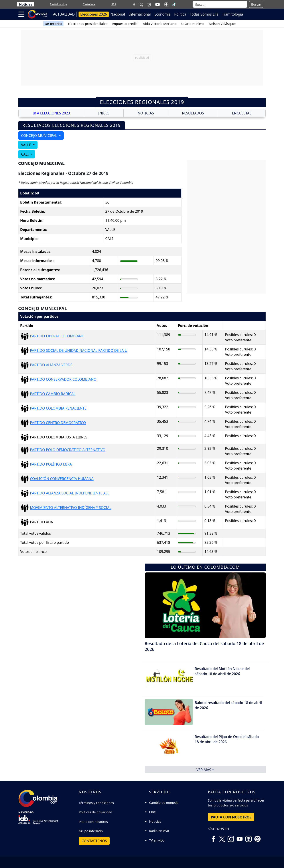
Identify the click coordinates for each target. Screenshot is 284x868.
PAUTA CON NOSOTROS (231, 817)
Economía (162, 14)
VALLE (27, 145)
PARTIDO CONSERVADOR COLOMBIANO (63, 380)
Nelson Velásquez (223, 24)
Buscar (256, 4)
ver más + (205, 770)
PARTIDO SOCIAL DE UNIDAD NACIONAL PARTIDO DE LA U (79, 351)
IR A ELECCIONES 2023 (51, 113)
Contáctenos (94, 841)
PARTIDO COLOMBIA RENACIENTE (58, 408)
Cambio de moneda (164, 803)
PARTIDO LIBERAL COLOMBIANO (57, 336)
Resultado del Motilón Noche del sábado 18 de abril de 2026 (222, 671)
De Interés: (53, 24)
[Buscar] (220, 4)
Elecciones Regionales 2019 (142, 102)
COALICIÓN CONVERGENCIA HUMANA (62, 479)
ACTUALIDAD (64, 14)
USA (113, 4)
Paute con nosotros (93, 822)
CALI (25, 154)
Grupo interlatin (91, 831)
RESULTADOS (193, 113)
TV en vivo (157, 840)
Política (180, 14)
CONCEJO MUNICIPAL (39, 136)
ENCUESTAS (242, 113)
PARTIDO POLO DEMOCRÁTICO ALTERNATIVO (68, 450)
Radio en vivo (159, 831)
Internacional (140, 14)
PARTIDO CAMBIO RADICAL (53, 394)
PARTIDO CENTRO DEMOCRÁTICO (58, 423)
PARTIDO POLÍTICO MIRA (51, 464)
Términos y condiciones (96, 803)
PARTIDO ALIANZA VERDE (51, 365)
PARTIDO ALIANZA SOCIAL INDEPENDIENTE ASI (69, 493)
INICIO (104, 113)
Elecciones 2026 (94, 14)
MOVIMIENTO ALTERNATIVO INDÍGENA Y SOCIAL (71, 508)
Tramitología (233, 14)
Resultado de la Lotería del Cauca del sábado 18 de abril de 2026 (204, 646)
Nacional (118, 14)
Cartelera (89, 4)
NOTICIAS (146, 113)
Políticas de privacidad (95, 812)
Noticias (26, 4)
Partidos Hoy (58, 4)
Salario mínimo (193, 24)
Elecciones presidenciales (88, 24)
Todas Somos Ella (204, 14)
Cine (152, 812)
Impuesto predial (125, 24)
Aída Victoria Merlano (160, 24)
